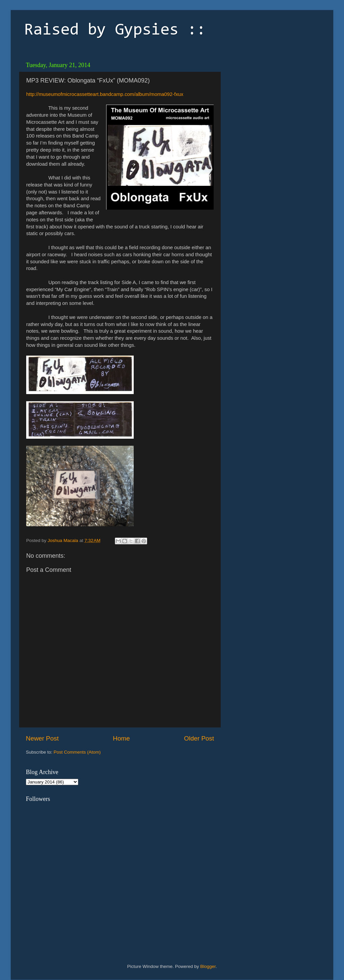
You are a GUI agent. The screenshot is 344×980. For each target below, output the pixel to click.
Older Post (199, 738)
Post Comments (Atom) (77, 752)
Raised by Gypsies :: (115, 31)
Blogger (208, 966)
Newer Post (42, 738)
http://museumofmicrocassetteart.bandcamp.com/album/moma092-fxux (105, 94)
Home (121, 738)
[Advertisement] (271, 101)
